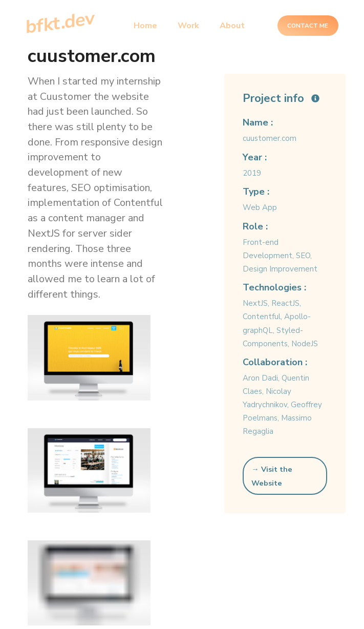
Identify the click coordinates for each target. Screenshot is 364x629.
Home (145, 26)
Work (188, 26)
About (232, 26)
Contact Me (308, 26)
